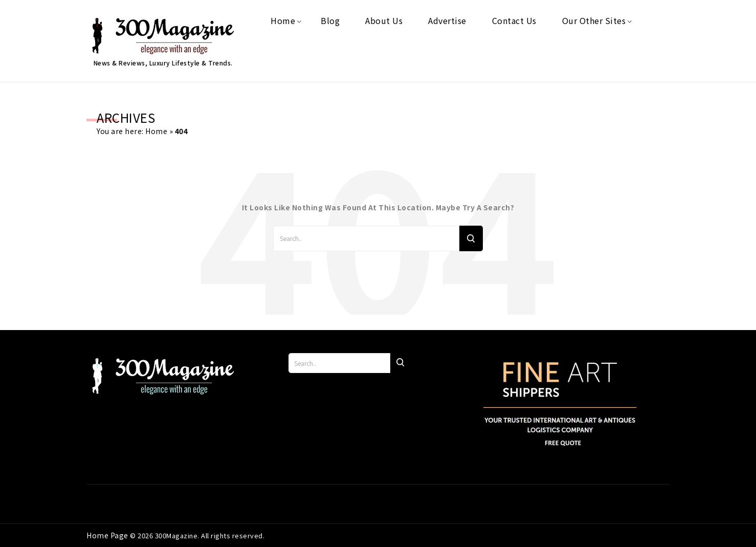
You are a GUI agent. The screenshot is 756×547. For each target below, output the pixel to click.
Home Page (108, 535)
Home (156, 131)
